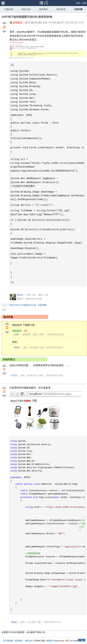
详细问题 (78, 9)
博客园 (49, 641)
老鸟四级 (26, 334)
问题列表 (9, 9)
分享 (4, 310)
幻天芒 (14, 375)
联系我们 (19, 641)
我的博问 (44, 9)
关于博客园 (8, 641)
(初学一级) (39, 348)
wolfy (16, 334)
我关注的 (26, 9)
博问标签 (61, 9)
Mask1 (20, 295)
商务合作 (29, 641)
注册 (84, 3)
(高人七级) (38, 375)
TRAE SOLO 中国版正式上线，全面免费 (28, 305)
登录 (78, 3)
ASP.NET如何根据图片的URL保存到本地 (27, 17)
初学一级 (31, 295)
